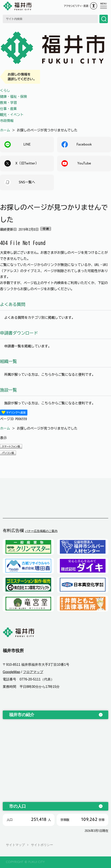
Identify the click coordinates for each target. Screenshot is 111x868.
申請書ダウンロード (19, 333)
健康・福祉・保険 (13, 97)
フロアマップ (33, 672)
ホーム (5, 130)
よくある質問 (13, 304)
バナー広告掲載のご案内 (41, 531)
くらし (5, 90)
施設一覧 (8, 390)
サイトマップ (15, 845)
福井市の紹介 (22, 715)
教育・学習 (8, 103)
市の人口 (17, 806)
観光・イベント (12, 115)
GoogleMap (11, 672)
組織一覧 (8, 361)
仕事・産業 (8, 109)
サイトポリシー (42, 845)
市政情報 (7, 121)
